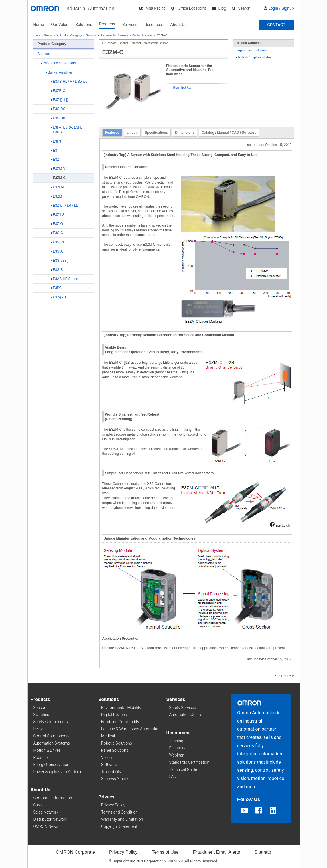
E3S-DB (58, 118)
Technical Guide (183, 769)
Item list (181, 88)
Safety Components (51, 722)
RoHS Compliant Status (254, 57)
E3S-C (57, 233)
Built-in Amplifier (142, 35)
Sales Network (46, 812)
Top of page (285, 675)
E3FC (57, 288)
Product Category (71, 35)
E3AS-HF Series (65, 279)
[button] (276, 25)
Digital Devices (114, 715)
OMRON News (46, 826)
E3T (55, 151)
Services (130, 25)
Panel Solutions (115, 750)
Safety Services (183, 708)
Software (109, 765)
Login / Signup (279, 8)
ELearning (178, 748)
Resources (154, 25)
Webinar (176, 755)
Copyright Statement (119, 826)
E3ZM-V (58, 169)
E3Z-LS (58, 215)
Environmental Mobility (121, 708)
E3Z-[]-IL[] (60, 100)
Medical (108, 736)
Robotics (41, 757)
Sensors (91, 35)
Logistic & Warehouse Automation (131, 729)
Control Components (51, 736)
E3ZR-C (58, 91)
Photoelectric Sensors (114, 35)
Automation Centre (186, 715)
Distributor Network (50, 819)
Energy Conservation (51, 765)
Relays (39, 729)
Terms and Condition (119, 812)
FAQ (173, 776)
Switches (41, 715)
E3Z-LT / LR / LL (65, 206)
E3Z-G (57, 224)
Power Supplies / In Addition (58, 772)
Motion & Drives (47, 750)
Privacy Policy (113, 805)
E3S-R (57, 270)
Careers (40, 805)
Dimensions (185, 133)
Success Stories (115, 779)
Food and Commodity (120, 722)
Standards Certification (189, 762)
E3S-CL (58, 242)
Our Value (60, 25)
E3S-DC (58, 109)
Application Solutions (252, 50)
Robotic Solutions (117, 743)
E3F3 (56, 141)
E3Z (55, 160)
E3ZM (57, 196)
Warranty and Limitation (122, 819)
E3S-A (57, 251)
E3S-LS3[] (60, 261)
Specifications (156, 133)
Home (39, 25)
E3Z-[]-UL (60, 297)
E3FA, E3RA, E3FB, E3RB (67, 130)
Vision (107, 757)
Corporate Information (53, 798)
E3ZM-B (58, 187)
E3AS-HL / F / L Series (69, 82)
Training (176, 741)
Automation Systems (52, 743)
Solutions (84, 25)
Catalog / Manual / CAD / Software (229, 133)
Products (107, 24)
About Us (178, 25)
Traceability (111, 772)
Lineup (132, 133)
